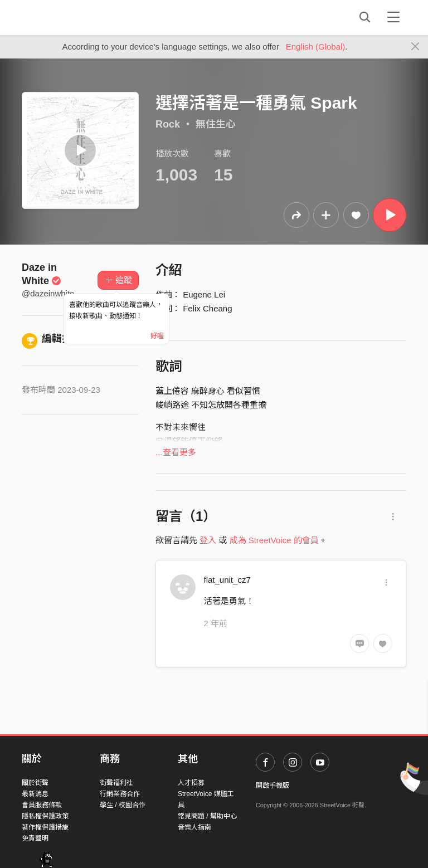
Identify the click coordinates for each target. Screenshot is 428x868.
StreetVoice (68, 17)
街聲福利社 (116, 783)
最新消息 (35, 794)
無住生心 (216, 124)
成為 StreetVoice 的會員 (274, 540)
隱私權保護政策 (45, 816)
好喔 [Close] (157, 336)
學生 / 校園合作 (123, 805)
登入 (208, 540)
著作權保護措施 (45, 827)
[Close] (415, 47)
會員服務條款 (42, 805)
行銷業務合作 (120, 794)
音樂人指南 (194, 827)
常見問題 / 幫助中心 (207, 816)
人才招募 (191, 783)
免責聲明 (35, 838)
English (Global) (316, 47)
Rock (168, 124)
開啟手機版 (273, 786)
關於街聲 (35, 783)
